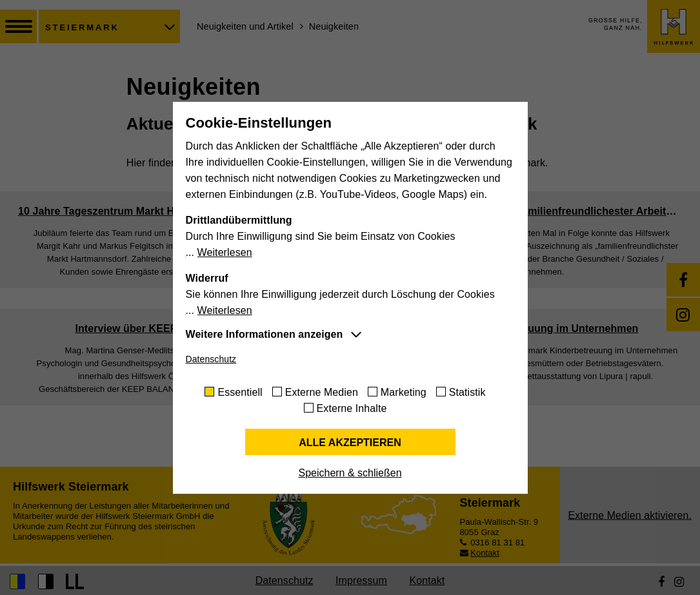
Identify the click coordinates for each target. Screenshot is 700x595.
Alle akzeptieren (350, 443)
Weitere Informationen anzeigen (265, 334)
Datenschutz (211, 359)
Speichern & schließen (350, 473)
